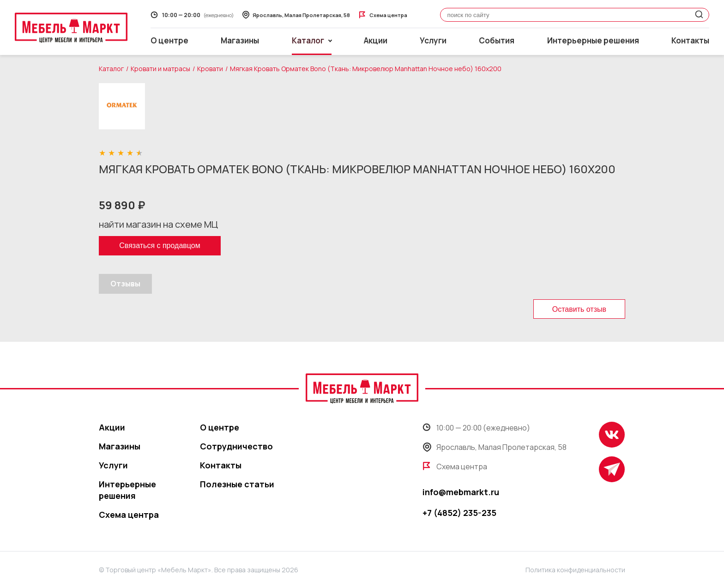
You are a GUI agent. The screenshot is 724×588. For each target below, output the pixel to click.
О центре (169, 40)
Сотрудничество (236, 446)
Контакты (690, 40)
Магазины (240, 40)
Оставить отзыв (579, 309)
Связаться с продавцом (160, 246)
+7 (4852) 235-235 (459, 513)
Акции (376, 40)
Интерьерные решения (593, 40)
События (497, 40)
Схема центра (129, 515)
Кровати (210, 69)
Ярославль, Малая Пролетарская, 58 (495, 447)
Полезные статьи (237, 484)
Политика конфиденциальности (575, 570)
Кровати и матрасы (160, 69)
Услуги (433, 40)
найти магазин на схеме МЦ (158, 224)
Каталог (111, 69)
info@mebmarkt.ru (461, 492)
